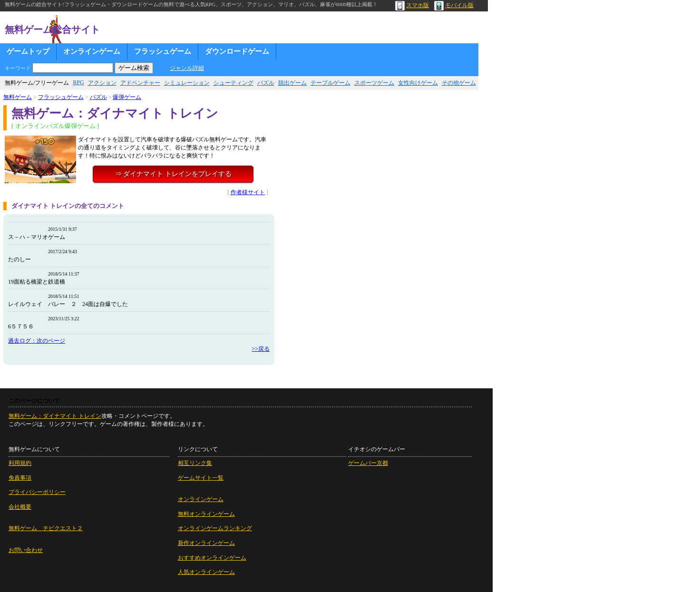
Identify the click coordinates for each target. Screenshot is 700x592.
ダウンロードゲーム (237, 51)
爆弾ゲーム (127, 97)
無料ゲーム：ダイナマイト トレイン (55, 416)
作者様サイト (248, 192)
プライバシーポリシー (37, 492)
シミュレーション (187, 83)
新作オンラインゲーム (206, 543)
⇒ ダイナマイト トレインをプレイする (173, 174)
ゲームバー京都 (368, 463)
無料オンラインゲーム (206, 514)
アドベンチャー (140, 83)
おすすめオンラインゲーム (212, 558)
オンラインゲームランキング (215, 528)
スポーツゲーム (374, 83)
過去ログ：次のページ (37, 341)
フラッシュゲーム (163, 51)
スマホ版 (412, 5)
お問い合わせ (26, 550)
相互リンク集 (195, 463)
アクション (102, 83)
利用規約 (20, 463)
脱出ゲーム (292, 83)
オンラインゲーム (92, 51)
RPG (78, 82)
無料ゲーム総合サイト (52, 30)
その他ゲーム (459, 83)
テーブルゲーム (331, 83)
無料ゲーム (18, 97)
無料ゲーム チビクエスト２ (46, 528)
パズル (266, 83)
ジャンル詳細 (187, 68)
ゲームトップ (28, 51)
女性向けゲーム (418, 83)
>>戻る (261, 349)
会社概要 (20, 507)
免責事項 (20, 478)
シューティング (233, 83)
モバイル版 (454, 5)
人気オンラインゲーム (206, 572)
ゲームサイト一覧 (201, 478)
